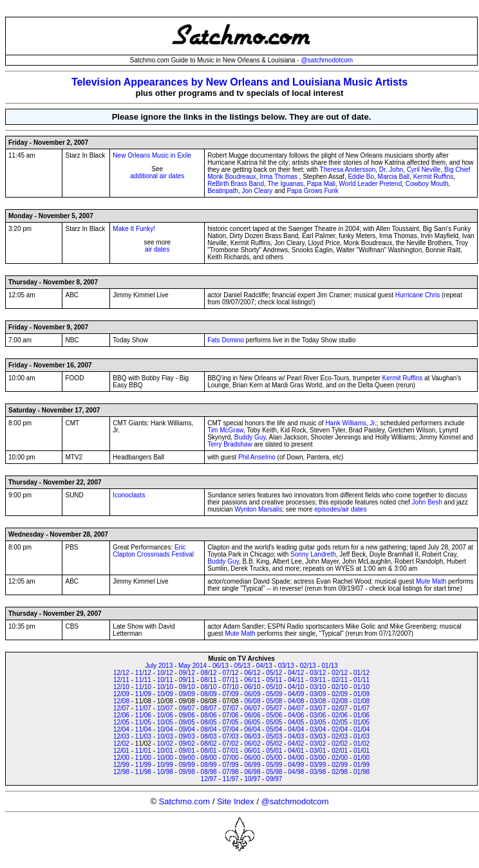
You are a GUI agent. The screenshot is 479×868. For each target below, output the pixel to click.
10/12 (165, 673)
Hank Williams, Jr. (351, 423)
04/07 (296, 708)
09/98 (187, 772)
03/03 (318, 736)
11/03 (143, 736)
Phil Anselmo (257, 457)
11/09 (143, 694)
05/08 (274, 701)
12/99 (121, 765)
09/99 (187, 765)
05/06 (274, 715)
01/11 (362, 680)
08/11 (209, 680)
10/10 (165, 687)
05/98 (274, 772)
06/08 (252, 701)
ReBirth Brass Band (236, 184)
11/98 (143, 772)
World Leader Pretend (371, 184)
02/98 (340, 772)
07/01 (231, 751)
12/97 (209, 779)
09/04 (187, 729)
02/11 (340, 680)
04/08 (296, 701)
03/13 (286, 666)
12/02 (121, 743)
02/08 (340, 701)
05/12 (274, 673)
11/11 (143, 680)
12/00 (121, 758)
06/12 (252, 673)
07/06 (231, 715)
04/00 (296, 758)
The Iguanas (285, 184)
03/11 (318, 680)
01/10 (362, 687)
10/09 (165, 694)
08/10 (209, 687)
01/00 (362, 758)
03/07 (318, 708)
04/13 (264, 666)
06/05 (252, 722)
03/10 (318, 687)
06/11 (252, 680)
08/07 (209, 708)
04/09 (296, 694)
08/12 (209, 673)
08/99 (209, 765)
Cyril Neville (424, 170)
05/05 (274, 722)
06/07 (252, 708)
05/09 (274, 694)
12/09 (121, 694)
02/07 (340, 708)
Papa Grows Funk (313, 191)
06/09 (252, 694)
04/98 (296, 772)
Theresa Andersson (348, 170)
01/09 (362, 694)
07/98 (231, 772)
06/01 (252, 751)
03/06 (318, 715)
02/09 (340, 694)
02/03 (340, 736)
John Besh (427, 502)
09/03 (187, 736)
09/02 (187, 743)
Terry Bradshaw (230, 444)
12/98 (121, 772)
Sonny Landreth (313, 554)
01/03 (362, 736)
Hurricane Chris (418, 295)
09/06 (187, 715)
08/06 (209, 715)
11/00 (143, 758)
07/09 (231, 694)
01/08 (362, 701)
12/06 (121, 715)
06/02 (252, 743)
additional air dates (157, 176)
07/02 (231, 743)
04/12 (296, 673)
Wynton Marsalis (258, 509)
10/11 (165, 680)
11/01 (143, 751)
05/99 (274, 765)
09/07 (187, 708)
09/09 (187, 694)
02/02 (340, 743)
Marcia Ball (394, 177)
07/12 (231, 673)
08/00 (209, 758)
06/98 (252, 772)
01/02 (362, 743)
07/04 (231, 729)
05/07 (274, 708)
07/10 (231, 687)
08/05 (209, 722)
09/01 (187, 751)
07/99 (231, 765)
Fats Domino (226, 340)
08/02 (209, 743)
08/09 (209, 694)
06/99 (252, 765)
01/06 (362, 715)
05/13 (242, 666)
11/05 (143, 722)
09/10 (187, 687)
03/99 (318, 765)
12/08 (121, 701)
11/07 (143, 708)
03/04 (318, 729)
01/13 (330, 666)
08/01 (209, 751)
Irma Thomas (278, 177)
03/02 (318, 743)
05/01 (274, 751)
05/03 (274, 736)
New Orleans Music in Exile (152, 155)
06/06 (252, 715)
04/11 (296, 680)
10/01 (165, 751)
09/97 (274, 779)
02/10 (340, 687)
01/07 (362, 708)
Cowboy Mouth (427, 184)
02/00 (340, 758)
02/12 (340, 673)
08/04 (209, 729)
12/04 (121, 729)
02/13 (308, 666)
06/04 (252, 729)
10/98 (165, 772)
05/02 (274, 743)
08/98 (209, 772)
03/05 (318, 722)
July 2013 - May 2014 (176, 666)
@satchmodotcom (327, 60)
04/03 (296, 736)
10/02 (165, 743)
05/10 (274, 687)
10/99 (165, 765)
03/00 (318, 758)
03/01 (318, 751)
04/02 (296, 743)
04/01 (296, 751)
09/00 (187, 758)
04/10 (296, 687)
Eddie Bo (361, 177)
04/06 (296, 715)
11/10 (143, 687)
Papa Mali (321, 184)
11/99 (143, 765)
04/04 (296, 729)
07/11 (231, 680)
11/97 (231, 779)
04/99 (296, 765)
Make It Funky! (134, 229)
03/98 (318, 772)
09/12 (187, 673)
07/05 (231, 722)
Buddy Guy (250, 437)
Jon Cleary (258, 191)
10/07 (165, 708)
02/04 (340, 729)
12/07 (121, 708)
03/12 (318, 673)
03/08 (318, 701)
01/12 (362, 673)
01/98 (362, 772)
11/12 (143, 673)
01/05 (362, 722)
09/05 (187, 722)
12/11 (121, 680)
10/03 (165, 736)
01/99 (362, 765)
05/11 (274, 680)
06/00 (252, 758)
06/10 (252, 687)
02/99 (340, 765)
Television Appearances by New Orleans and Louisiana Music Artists (239, 82)
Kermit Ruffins (434, 177)
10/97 (252, 779)
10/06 (165, 715)
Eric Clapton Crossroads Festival (153, 551)
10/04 (165, 729)
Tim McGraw (225, 430)
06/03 (252, 736)
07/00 (231, 758)
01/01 (362, 751)
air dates (157, 249)
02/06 (340, 715)
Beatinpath (223, 191)
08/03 (209, 736)
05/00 (274, 758)
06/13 (221, 666)
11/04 (143, 729)
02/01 (340, 751)
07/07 (231, 708)
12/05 (121, 722)
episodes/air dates (340, 509)
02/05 (340, 722)
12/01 (121, 751)
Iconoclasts (129, 495)
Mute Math (431, 581)
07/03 (231, 736)
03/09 (318, 694)
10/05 (165, 722)
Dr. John (391, 170)
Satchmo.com (184, 801)
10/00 (165, 758)
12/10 (121, 687)
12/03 (121, 736)
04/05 (296, 722)
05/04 (274, 729)
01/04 (362, 729)
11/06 (143, 715)
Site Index (236, 801)
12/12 (121, 673)
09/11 (187, 680)
